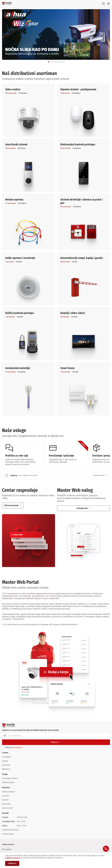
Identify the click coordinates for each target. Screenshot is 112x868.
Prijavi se (56, 742)
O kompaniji (6, 757)
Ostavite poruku (8, 834)
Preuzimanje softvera (10, 778)
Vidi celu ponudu (13, 505)
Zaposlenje (6, 765)
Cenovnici (5, 796)
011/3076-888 (22, 817)
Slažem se (12, 863)
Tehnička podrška (8, 782)
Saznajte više (84, 508)
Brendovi (5, 800)
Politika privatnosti (8, 844)
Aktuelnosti (6, 769)
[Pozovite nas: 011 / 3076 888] (106, 849)
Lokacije (5, 761)
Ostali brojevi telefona (10, 830)
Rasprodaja (6, 804)
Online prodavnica (9, 792)
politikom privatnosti (13, 858)
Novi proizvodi (7, 808)
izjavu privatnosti (17, 748)
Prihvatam (14, 748)
